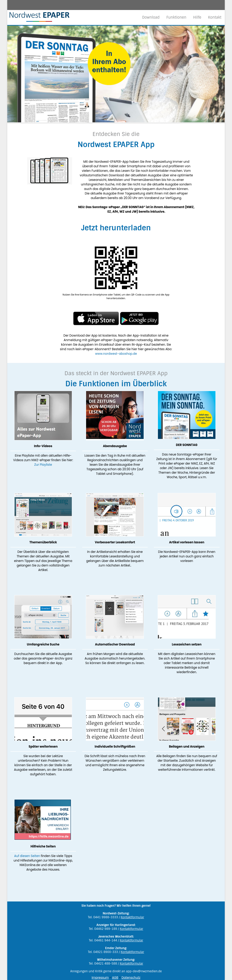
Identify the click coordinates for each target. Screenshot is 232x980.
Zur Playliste (43, 465)
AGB (115, 978)
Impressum (100, 978)
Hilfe (197, 17)
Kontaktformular (132, 917)
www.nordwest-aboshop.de (116, 354)
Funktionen (176, 17)
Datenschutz (131, 978)
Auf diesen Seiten (27, 856)
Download (151, 17)
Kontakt (215, 17)
